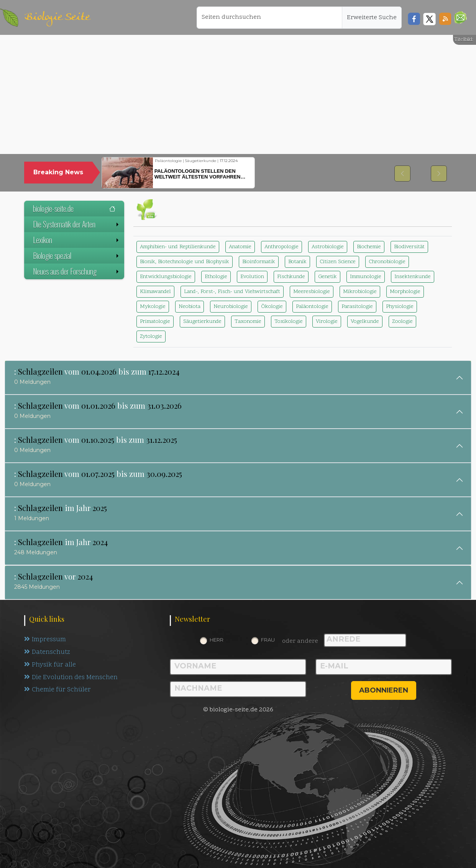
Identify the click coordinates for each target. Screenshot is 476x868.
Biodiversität (409, 247)
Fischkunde (291, 277)
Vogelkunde (365, 322)
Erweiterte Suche (372, 18)
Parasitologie (357, 307)
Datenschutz (47, 652)
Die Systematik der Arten (77, 224)
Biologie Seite (57, 17)
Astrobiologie (328, 247)
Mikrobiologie (360, 292)
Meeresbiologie (312, 292)
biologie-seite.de (74, 208)
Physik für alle (50, 665)
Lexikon (77, 240)
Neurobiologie (231, 307)
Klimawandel (155, 292)
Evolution (252, 277)
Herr (217, 640)
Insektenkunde (413, 277)
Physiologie (400, 307)
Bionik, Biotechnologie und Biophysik (185, 262)
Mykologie (153, 307)
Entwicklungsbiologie (166, 277)
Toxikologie (289, 322)
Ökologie (272, 307)
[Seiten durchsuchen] (269, 18)
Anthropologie (281, 247)
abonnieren (384, 690)
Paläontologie (312, 307)
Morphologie (405, 292)
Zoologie (402, 322)
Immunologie (366, 277)
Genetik (327, 277)
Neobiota (190, 307)
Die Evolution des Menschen (71, 678)
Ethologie (216, 277)
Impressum (45, 640)
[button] (460, 17)
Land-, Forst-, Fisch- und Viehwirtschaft (232, 292)
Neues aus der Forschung (77, 271)
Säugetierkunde (202, 322)
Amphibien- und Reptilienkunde (178, 247)
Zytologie (151, 337)
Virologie (327, 322)
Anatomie (240, 247)
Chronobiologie (387, 262)
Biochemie (369, 247)
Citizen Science (338, 262)
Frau (268, 640)
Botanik (297, 262)
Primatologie (155, 322)
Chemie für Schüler (57, 690)
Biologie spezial (77, 255)
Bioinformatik (259, 262)
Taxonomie (248, 322)
